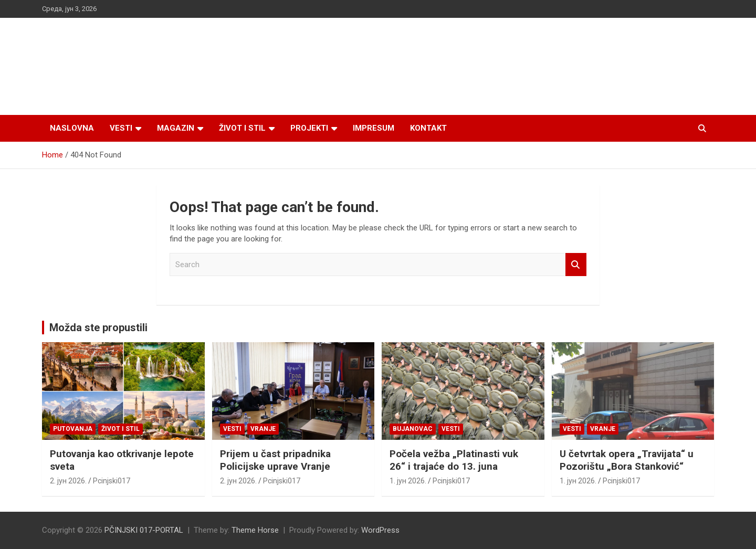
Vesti (121, 128)
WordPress (380, 530)
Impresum (374, 128)
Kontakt (428, 128)
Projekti (309, 128)
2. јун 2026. (68, 481)
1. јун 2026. (408, 481)
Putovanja (73, 429)
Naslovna (72, 128)
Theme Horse (255, 530)
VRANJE (263, 429)
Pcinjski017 (112, 481)
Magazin (176, 128)
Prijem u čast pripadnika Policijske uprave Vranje (275, 460)
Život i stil (242, 128)
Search (576, 265)
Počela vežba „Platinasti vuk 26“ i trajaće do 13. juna (454, 460)
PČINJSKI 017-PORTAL (144, 530)
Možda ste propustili (98, 328)
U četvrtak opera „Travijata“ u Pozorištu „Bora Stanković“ (627, 460)
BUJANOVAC (413, 429)
